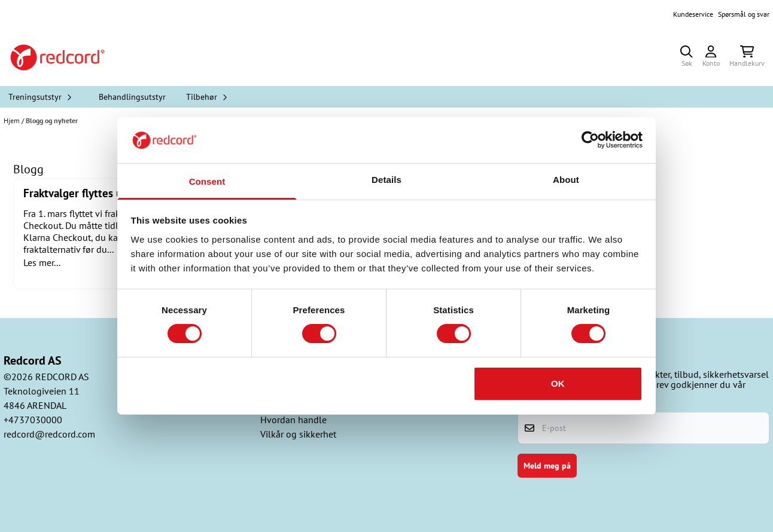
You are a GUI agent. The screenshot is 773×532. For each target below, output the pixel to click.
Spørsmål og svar (744, 14)
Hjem (13, 120)
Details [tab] (386, 180)
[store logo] (57, 57)
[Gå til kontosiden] (711, 58)
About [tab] (566, 180)
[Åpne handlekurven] (747, 58)
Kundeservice (693, 14)
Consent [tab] (207, 181)
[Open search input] (687, 58)
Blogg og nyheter (52, 120)
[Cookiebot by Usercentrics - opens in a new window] (590, 140)
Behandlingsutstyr (132, 97)
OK (558, 383)
